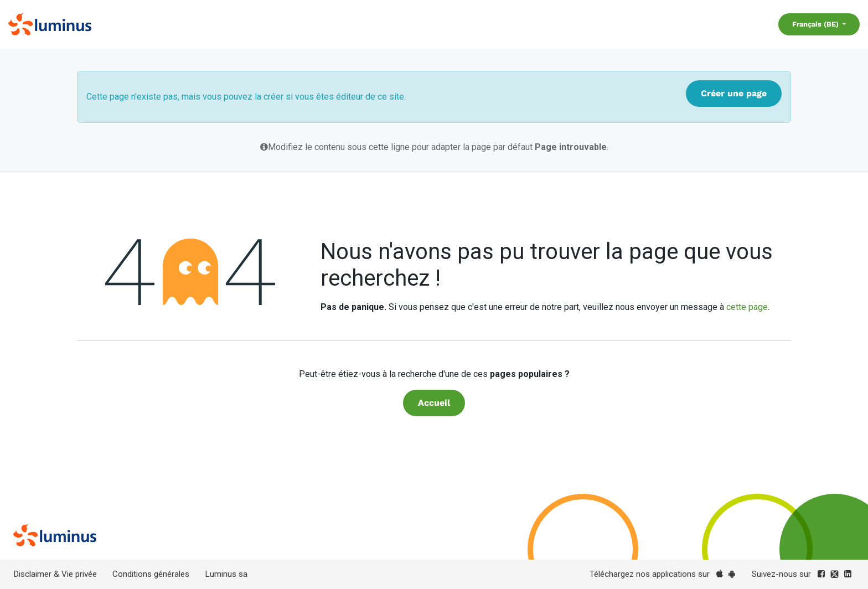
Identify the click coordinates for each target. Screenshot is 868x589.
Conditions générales (151, 574)
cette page (747, 307)
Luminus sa (226, 574)
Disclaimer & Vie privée (55, 574)
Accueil (434, 403)
